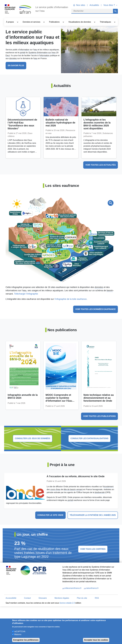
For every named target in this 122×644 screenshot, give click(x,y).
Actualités (94, 5)
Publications (55, 22)
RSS (97, 598)
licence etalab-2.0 (67, 603)
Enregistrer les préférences (26, 640)
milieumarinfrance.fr (73, 588)
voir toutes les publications (99, 416)
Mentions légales (62, 598)
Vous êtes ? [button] (109, 5)
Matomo (18, 634)
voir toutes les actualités (101, 165)
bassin (110, 290)
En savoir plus (16, 66)
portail (23, 53)
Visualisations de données (80, 22)
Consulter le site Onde (50, 515)
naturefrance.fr (92, 588)
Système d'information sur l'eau (42, 53)
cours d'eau (55, 489)
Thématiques (106, 22)
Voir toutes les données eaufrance (96, 309)
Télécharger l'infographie (26, 294)
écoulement (108, 487)
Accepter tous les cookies (96, 640)
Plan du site (82, 598)
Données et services (32, 22)
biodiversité (100, 492)
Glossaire (43, 598)
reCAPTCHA (20, 631)
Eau (7, 55)
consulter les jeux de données (33, 438)
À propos (10, 22)
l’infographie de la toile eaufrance (70, 299)
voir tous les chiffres (93, 549)
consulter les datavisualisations (89, 438)
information (24, 50)
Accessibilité (11, 598)
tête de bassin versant (73, 489)
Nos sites (81, 5)
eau (36, 50)
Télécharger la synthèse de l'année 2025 (93, 515)
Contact (27, 598)
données (13, 58)
